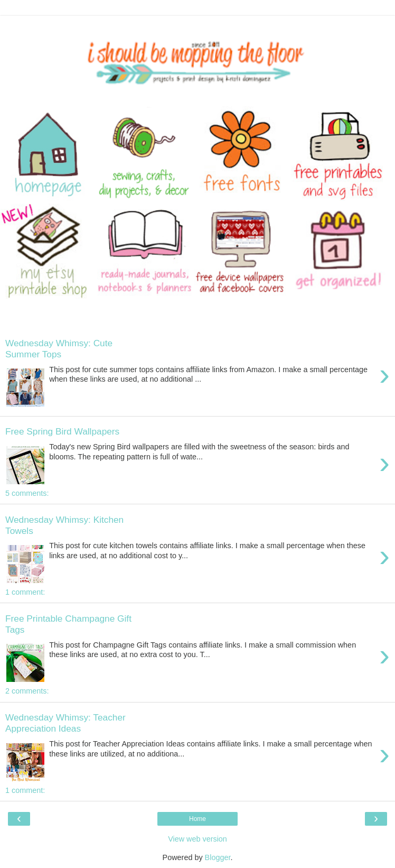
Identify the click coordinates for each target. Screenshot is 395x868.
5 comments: (27, 493)
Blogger (218, 857)
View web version (197, 839)
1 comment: (25, 592)
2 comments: (27, 691)
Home (197, 819)
